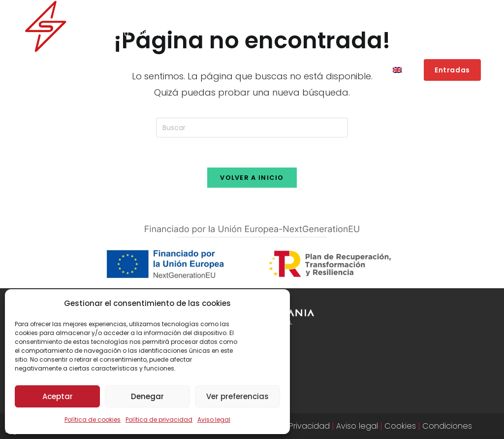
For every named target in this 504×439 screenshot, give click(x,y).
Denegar (147, 396)
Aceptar (58, 396)
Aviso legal (214, 420)
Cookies (400, 426)
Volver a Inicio (252, 178)
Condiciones (447, 426)
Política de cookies (93, 420)
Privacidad (309, 426)
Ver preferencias (237, 396)
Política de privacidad (159, 420)
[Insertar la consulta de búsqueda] (252, 128)
